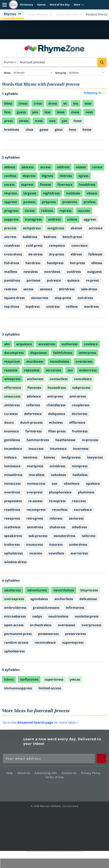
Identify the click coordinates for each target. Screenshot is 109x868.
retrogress (35, 518)
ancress (10, 237)
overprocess (91, 625)
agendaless (39, 599)
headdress (87, 184)
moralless (37, 475)
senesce (46, 289)
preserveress (76, 634)
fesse (78, 121)
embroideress (15, 608)
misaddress (13, 475)
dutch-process (31, 422)
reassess (11, 370)
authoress (70, 344)
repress (65, 211)
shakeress (57, 527)
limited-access (50, 688)
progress (11, 211)
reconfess (60, 510)
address (63, 167)
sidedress (79, 527)
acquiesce (24, 344)
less (47, 112)
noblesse (73, 193)
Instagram (75, 788)
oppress (11, 202)
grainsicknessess (46, 608)
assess (81, 167)
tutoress (56, 544)
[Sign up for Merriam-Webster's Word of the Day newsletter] (49, 758)
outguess (94, 272)
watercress (88, 370)
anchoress (35, 379)
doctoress (80, 414)
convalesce (83, 379)
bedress (50, 237)
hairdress (33, 263)
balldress (30, 237)
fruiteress (80, 431)
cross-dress (13, 254)
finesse (45, 184)
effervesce (13, 388)
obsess (92, 193)
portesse (33, 280)
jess (35, 112)
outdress (74, 272)
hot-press (77, 263)
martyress (35, 466)
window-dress (15, 562)
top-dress (12, 306)
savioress (76, 518)
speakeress (13, 536)
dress (53, 103)
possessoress (48, 634)
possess (29, 202)
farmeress (34, 431)
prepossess (13, 501)
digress (47, 176)
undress (54, 219)
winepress (12, 379)
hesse (87, 130)
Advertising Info (47, 773)
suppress (11, 219)
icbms (9, 679)
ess (76, 103)
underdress (78, 544)
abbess (10, 167)
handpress (55, 263)
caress (97, 167)
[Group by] (87, 73)
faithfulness (63, 353)
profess (90, 202)
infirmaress (75, 608)
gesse (44, 130)
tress (39, 121)
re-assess (35, 501)
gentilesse (12, 440)
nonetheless (60, 361)
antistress (12, 405)
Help (11, 773)
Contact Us (70, 773)
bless (8, 103)
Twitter (48, 788)
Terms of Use (54, 777)
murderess (35, 361)
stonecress (40, 298)
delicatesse (88, 599)
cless (29, 130)
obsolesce (72, 483)
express (27, 184)
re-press (92, 280)
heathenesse (65, 440)
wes (52, 121)
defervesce (33, 414)
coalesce (91, 344)
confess (10, 176)
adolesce (34, 396)
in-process (90, 440)
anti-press (55, 396)
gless (59, 130)
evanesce (12, 431)
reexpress (12, 518)
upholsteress (14, 651)
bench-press (72, 237)
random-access (16, 642)
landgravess (71, 457)
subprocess (81, 388)
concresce (80, 245)
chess (23, 103)
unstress (53, 306)
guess (21, 112)
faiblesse (95, 254)
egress (83, 176)
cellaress (33, 405)
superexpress (73, 642)
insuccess (36, 449)
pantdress (12, 280)
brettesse (12, 130)
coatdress (12, 245)
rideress (56, 518)
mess (75, 112)
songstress (56, 228)
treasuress (35, 544)
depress (29, 176)
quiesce (73, 280)
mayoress (12, 361)
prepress (49, 202)
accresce (96, 228)
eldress (76, 254)
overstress (84, 361)
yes (64, 121)
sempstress (32, 228)
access (45, 167)
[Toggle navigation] (5, 5)
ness (89, 112)
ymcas (75, 679)
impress (11, 193)
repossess (32, 370)
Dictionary (26, 5)
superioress (54, 679)
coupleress (81, 405)
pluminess (86, 492)
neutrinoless (58, 616)
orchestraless (41, 625)
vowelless (56, 553)
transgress (33, 219)
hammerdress (38, 440)
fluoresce (65, 184)
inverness (81, 449)
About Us (25, 773)
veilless (72, 306)
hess (73, 130)
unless (72, 219)
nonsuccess (36, 483)
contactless (59, 379)
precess (10, 228)
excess (9, 184)
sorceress (53, 370)
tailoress (89, 536)
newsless (31, 272)
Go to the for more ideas (40, 722)
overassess (66, 625)
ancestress (47, 344)
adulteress (13, 590)
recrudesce (83, 510)
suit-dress (85, 298)
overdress (12, 492)
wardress (91, 306)
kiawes (49, 457)
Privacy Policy (92, 773)
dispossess (38, 353)
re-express (57, 501)
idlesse (97, 263)
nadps (37, 616)
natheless (80, 475)
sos (70, 370)
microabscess (15, 616)
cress (38, 103)
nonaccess (12, 483)
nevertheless (64, 590)
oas (54, 483)
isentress (30, 457)
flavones (34, 388)
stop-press (63, 298)
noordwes (52, 272)
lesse (61, 112)
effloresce (77, 422)
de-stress (36, 254)
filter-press (57, 431)
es (65, 103)
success (84, 211)
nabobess (58, 475)
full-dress (12, 263)
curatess (11, 414)
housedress (57, 388)
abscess (28, 167)
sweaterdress (65, 536)
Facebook (34, 788)
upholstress (13, 553)
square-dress (14, 298)
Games (41, 5)
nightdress (51, 193)
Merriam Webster (13, 741)
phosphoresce (60, 492)
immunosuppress (18, 688)
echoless (56, 422)
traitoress (12, 544)
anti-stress (78, 396)
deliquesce (57, 414)
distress (66, 176)
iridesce (10, 457)
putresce (54, 280)
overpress (35, 492)
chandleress (56, 405)
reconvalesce (45, 642)
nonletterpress (87, 616)
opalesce (93, 483)
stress (24, 121)
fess (7, 112)
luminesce (12, 466)
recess (30, 211)
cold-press (34, 245)
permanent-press (18, 634)
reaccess (79, 501)
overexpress (14, 599)
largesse (30, 193)
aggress (90, 219)
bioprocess (89, 590)
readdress (12, 510)
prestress (70, 202)
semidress (35, 527)
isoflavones (29, 679)
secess (28, 289)
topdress (33, 306)
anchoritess (64, 599)
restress (11, 289)
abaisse (76, 228)
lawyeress (95, 457)
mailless (11, 272)
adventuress (37, 590)
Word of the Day (60, 5)
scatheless (12, 527)
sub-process (38, 536)
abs (7, 344)
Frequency (91, 93)
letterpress (87, 353)
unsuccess (12, 396)
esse (88, 103)
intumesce (58, 449)
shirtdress (67, 289)
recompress (36, 510)
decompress (14, 353)
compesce (57, 245)
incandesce (13, 449)
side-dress (89, 289)
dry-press (57, 254)
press (8, 121)
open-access (14, 625)
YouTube (61, 788)
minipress (80, 466)
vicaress (36, 553)
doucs (9, 422)
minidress (58, 466)
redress (47, 211)
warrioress (79, 553)
